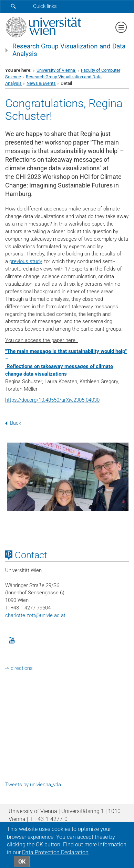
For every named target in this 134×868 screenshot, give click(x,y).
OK (22, 862)
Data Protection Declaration (55, 852)
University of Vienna (56, 70)
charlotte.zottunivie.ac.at (35, 615)
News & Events (41, 83)
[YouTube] (12, 640)
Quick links (45, 6)
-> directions (19, 668)
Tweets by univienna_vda (33, 785)
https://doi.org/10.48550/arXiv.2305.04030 (52, 400)
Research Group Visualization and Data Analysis (69, 50)
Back (13, 423)
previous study (25, 261)
